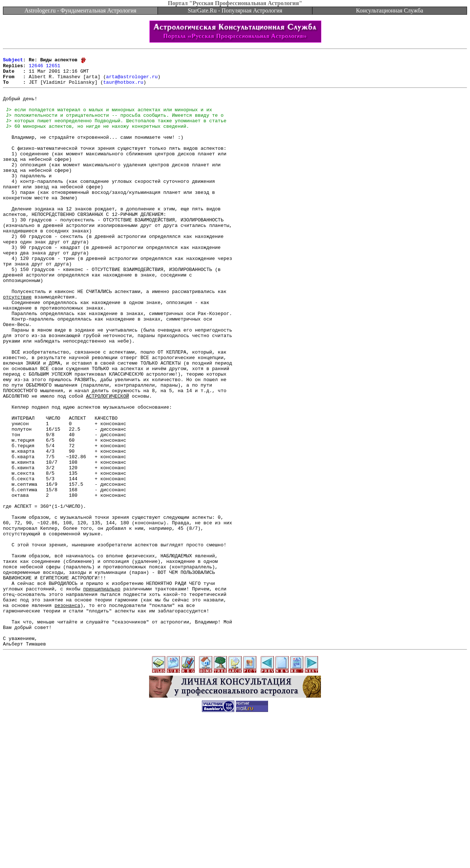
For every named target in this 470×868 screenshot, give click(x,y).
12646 (36, 68)
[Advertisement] (235, 851)
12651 (53, 68)
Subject (13, 62)
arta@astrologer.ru (132, 82)
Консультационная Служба (390, 10)
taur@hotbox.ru (123, 88)
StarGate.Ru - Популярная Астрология (235, 10)
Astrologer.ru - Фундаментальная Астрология (81, 10)
